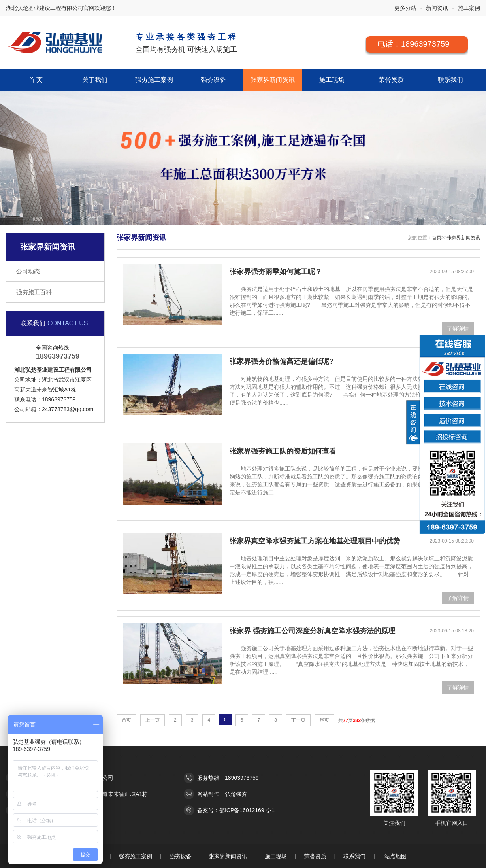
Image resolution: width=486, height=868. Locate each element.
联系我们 (450, 80)
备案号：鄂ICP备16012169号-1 (236, 810)
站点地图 (396, 856)
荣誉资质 (391, 80)
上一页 (153, 720)
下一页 (298, 720)
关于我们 (95, 80)
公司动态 (28, 271)
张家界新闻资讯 (273, 80)
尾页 (324, 720)
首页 (437, 238)
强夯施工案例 (154, 80)
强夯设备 (213, 80)
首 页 (36, 80)
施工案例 (469, 8)
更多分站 (405, 8)
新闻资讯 (437, 8)
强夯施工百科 (34, 292)
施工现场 (332, 80)
